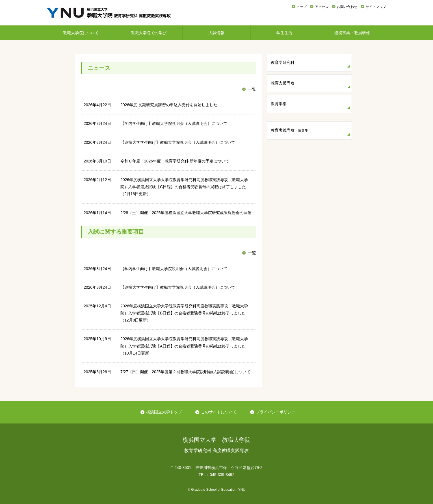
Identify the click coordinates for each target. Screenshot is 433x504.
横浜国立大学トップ (164, 412)
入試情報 (216, 33)
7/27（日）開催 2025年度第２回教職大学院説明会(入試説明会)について (185, 372)
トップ (302, 7)
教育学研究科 (283, 62)
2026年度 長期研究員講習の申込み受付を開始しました (169, 105)
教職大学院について (81, 33)
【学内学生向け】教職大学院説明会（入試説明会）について (174, 123)
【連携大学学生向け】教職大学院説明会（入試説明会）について (178, 142)
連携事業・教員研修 (352, 33)
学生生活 (284, 33)
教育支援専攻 (283, 83)
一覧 (252, 89)
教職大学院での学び (149, 33)
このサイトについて (219, 412)
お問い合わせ (347, 7)
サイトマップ (376, 7)
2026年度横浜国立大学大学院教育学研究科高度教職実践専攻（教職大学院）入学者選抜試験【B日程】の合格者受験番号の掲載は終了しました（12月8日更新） (184, 313)
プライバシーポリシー (276, 412)
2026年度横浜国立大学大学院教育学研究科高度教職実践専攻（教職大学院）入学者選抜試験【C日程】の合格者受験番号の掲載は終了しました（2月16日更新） (184, 187)
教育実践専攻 (291, 130)
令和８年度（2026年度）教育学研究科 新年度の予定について (175, 161)
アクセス (322, 7)
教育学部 (279, 104)
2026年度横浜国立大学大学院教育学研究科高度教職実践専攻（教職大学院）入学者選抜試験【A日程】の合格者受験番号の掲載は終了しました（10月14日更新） (184, 346)
